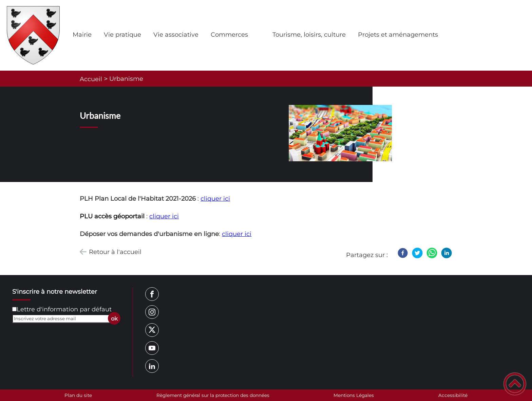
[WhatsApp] (432, 253)
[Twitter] (417, 253)
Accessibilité (453, 395)
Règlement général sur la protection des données (213, 395)
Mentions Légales (354, 395)
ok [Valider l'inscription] (114, 318)
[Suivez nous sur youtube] (152, 348)
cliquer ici (215, 199)
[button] (515, 384)
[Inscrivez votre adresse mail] (63, 319)
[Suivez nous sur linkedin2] (152, 366)
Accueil (91, 79)
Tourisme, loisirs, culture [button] (309, 35)
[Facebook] (403, 253)
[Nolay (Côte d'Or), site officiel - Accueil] (33, 35)
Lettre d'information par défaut (64, 309)
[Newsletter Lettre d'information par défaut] (14, 309)
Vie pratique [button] (122, 35)
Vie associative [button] (176, 35)
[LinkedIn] (446, 253)
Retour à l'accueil (115, 252)
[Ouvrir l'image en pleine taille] (340, 134)
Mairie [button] (82, 35)
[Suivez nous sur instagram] (152, 312)
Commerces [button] (229, 35)
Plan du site (78, 395)
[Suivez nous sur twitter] (152, 330)
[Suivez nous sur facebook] (152, 294)
